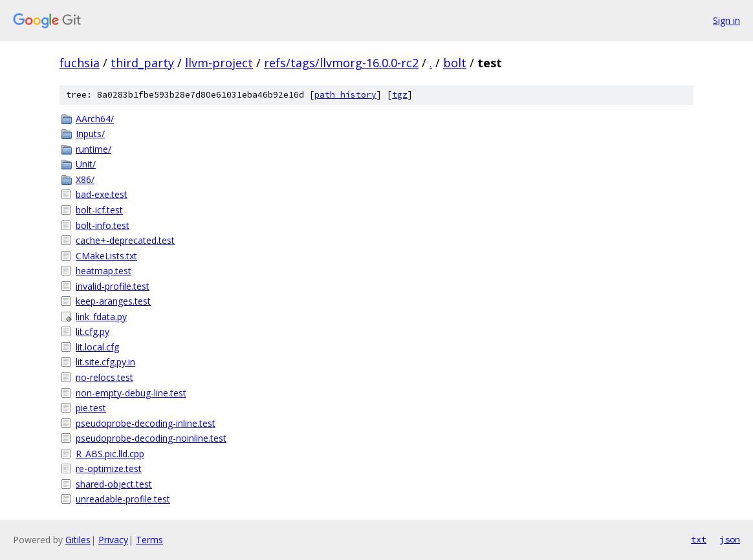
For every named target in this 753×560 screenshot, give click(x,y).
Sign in (726, 20)
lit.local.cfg (97, 347)
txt (699, 539)
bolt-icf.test (99, 210)
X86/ (85, 179)
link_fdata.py (101, 317)
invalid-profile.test (113, 286)
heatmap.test (104, 271)
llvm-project (219, 63)
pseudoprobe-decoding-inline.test (146, 423)
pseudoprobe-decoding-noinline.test (151, 438)
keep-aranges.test (113, 301)
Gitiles (78, 540)
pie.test (91, 408)
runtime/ (93, 149)
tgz (400, 95)
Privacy (113, 540)
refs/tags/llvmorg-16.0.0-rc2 (341, 63)
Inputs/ (90, 134)
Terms (149, 540)
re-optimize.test (109, 468)
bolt (455, 63)
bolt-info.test (103, 225)
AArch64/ (95, 119)
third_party (142, 63)
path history (345, 95)
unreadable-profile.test (123, 499)
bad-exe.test (102, 194)
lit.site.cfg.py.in (105, 362)
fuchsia (80, 63)
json (730, 539)
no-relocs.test (104, 377)
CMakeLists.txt (106, 256)
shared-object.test (114, 484)
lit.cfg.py (93, 331)
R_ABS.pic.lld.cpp (110, 454)
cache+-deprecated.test (125, 240)
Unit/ (86, 164)
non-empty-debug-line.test (131, 393)
